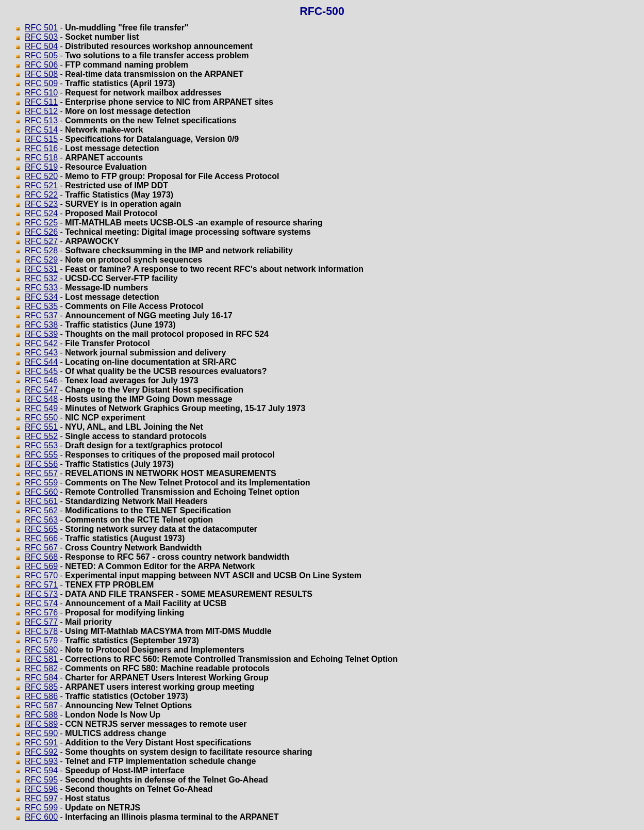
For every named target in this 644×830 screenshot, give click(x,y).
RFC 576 (41, 613)
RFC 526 (41, 232)
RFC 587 (41, 705)
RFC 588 (41, 715)
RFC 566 (41, 538)
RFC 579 (41, 640)
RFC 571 (41, 585)
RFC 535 (41, 306)
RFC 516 (41, 148)
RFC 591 (41, 743)
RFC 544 (41, 362)
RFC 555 (41, 455)
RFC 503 (41, 37)
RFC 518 (41, 158)
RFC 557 (41, 473)
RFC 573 (41, 594)
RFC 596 (41, 789)
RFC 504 (41, 46)
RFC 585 (41, 687)
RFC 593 (41, 761)
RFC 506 (41, 65)
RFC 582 (41, 668)
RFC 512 (41, 111)
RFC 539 (41, 334)
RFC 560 (41, 492)
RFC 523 (41, 204)
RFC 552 (41, 436)
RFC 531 (41, 269)
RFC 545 (41, 371)
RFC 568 (41, 557)
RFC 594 (41, 770)
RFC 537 (41, 315)
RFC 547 (41, 390)
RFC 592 (41, 752)
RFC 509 (41, 83)
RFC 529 (41, 260)
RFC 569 (41, 566)
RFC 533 (41, 288)
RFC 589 (41, 724)
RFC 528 (41, 250)
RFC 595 (41, 780)
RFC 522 (41, 195)
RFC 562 (41, 510)
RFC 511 (41, 102)
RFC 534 (41, 297)
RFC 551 (41, 427)
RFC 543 (41, 353)
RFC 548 (41, 399)
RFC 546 (41, 380)
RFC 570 (41, 575)
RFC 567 (41, 548)
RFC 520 (41, 176)
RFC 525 (41, 223)
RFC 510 (41, 93)
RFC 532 (41, 278)
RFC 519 (41, 167)
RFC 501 (41, 28)
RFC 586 (41, 696)
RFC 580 (41, 650)
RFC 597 (41, 798)
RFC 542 (41, 343)
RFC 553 (41, 445)
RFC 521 (41, 185)
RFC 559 (41, 483)
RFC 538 (41, 325)
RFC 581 (41, 659)
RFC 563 (41, 520)
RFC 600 (41, 817)
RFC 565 (41, 529)
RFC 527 (41, 241)
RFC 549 (41, 408)
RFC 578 (41, 631)
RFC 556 (41, 464)
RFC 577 (41, 622)
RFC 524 (41, 213)
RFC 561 (41, 501)
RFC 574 (41, 603)
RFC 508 (41, 74)
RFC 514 (41, 130)
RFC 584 (41, 678)
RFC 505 (41, 55)
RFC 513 (41, 120)
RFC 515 (41, 139)
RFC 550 (41, 418)
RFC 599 (41, 808)
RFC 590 (41, 733)
